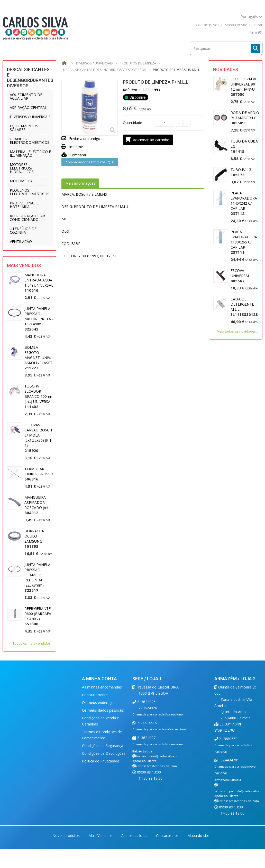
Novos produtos (67, 836)
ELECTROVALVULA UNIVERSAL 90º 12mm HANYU (246, 87)
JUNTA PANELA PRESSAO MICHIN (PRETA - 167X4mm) (39, 319)
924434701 (229, 760)
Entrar (257, 25)
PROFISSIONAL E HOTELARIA (24, 205)
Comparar (74, 155)
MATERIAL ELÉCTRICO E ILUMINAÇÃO (30, 153)
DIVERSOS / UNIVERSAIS (30, 117)
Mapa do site (198, 836)
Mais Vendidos (24, 265)
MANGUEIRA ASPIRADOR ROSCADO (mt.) (38, 505)
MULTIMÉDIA (21, 181)
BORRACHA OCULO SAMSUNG (34, 539)
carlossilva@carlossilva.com (156, 766)
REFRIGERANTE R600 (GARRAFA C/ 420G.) (38, 616)
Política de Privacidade (101, 761)
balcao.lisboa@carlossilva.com (159, 756)
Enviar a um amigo (85, 139)
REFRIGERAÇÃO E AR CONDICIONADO (27, 218)
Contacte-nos (168, 836)
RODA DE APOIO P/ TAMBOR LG (245, 118)
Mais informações (80, 183)
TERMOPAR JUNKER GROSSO (39, 474)
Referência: (132, 90)
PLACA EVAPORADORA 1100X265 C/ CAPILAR (244, 242)
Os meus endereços (99, 702)
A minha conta (99, 679)
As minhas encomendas (102, 687)
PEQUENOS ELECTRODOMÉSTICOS (30, 192)
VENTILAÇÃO (21, 242)
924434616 (147, 723)
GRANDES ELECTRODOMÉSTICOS (30, 141)
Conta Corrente (95, 695)
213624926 (148, 708)
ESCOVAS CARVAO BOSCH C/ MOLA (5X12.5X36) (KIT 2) (38, 438)
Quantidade (132, 123)
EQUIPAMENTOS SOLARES (24, 128)
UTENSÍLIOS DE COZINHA (23, 230)
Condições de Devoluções (104, 753)
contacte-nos (208, 25)
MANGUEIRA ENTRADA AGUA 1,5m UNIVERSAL (39, 283)
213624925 (146, 702)
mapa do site (236, 25)
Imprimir (76, 147)
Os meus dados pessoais (103, 710)
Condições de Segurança (103, 746)
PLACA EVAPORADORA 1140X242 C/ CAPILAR (244, 203)
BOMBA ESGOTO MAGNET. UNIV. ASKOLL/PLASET (38, 358)
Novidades (226, 69)
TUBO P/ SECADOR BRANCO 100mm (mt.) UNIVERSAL (39, 396)
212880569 (228, 739)
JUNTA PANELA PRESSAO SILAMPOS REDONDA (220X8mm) (37, 577)
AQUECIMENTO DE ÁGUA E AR (26, 96)
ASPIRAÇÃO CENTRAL (28, 107)
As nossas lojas (135, 836)
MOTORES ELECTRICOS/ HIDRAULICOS (22, 168)
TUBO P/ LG (241, 172)
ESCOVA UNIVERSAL (240, 276)
